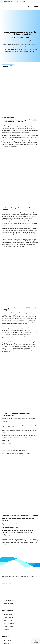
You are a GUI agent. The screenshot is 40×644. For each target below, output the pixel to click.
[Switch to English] (35, 640)
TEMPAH (29, 6)
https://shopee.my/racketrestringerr (12, 356)
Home (10, 34)
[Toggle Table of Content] (10, 60)
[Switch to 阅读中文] (35, 642)
